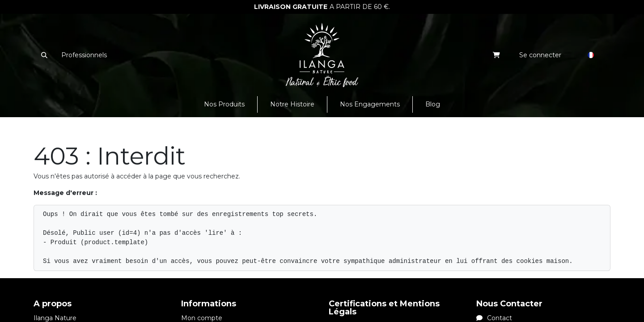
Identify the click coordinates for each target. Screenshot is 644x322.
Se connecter (540, 55)
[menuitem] (224, 104)
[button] (44, 55)
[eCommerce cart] (497, 55)
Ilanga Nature (55, 318)
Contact (494, 318)
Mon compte (202, 318)
